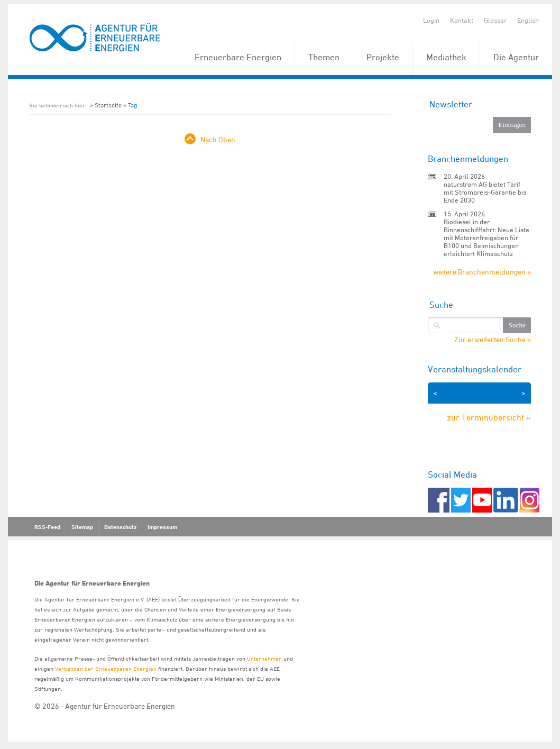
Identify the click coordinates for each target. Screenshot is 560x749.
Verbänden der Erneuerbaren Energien (106, 668)
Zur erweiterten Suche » (493, 340)
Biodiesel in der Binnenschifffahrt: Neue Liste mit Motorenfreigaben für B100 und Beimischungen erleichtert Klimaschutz (486, 238)
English (528, 20)
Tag (132, 105)
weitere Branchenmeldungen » (482, 272)
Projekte (383, 57)
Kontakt (462, 20)
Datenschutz (120, 527)
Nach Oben (218, 139)
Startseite (108, 105)
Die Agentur (516, 57)
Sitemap (82, 527)
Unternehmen (264, 658)
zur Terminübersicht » (489, 417)
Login (431, 20)
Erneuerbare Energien (238, 57)
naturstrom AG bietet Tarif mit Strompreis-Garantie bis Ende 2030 (485, 192)
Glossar (495, 20)
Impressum (162, 527)
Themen (324, 57)
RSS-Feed (47, 527)
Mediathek (446, 57)
